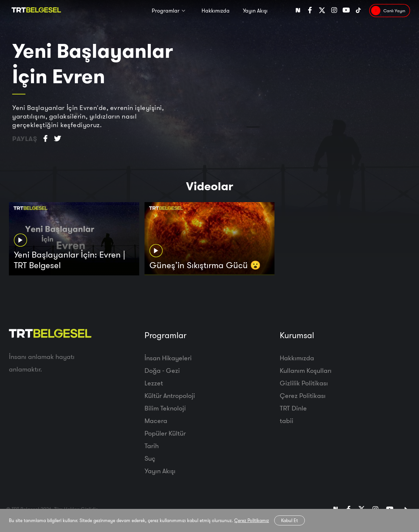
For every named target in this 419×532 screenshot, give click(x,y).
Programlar (166, 11)
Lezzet (154, 383)
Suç (150, 458)
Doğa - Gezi (162, 370)
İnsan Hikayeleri (168, 358)
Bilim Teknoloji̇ (165, 408)
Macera (156, 421)
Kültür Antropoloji (170, 395)
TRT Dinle (293, 408)
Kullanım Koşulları (306, 370)
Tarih (152, 446)
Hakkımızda (216, 11)
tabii (287, 421)
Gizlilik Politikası (304, 383)
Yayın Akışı (255, 11)
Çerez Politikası (303, 395)
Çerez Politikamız (252, 520)
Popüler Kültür (165, 433)
